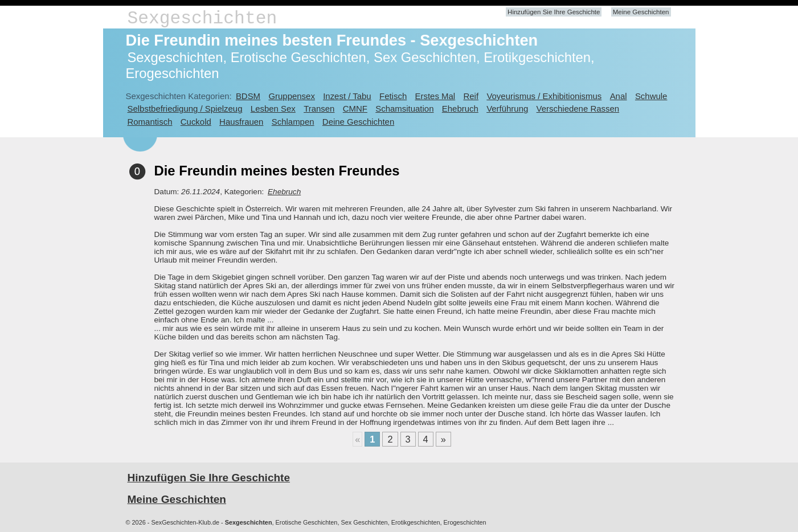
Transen (319, 109)
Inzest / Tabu (347, 96)
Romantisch (150, 122)
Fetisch (393, 96)
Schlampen (293, 122)
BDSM (248, 96)
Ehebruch (460, 109)
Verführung (507, 109)
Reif (471, 96)
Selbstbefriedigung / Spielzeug (185, 109)
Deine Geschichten (358, 122)
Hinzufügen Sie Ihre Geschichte (554, 12)
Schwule (651, 96)
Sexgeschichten (202, 19)
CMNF (355, 109)
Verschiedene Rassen (578, 109)
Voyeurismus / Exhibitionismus (544, 96)
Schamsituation (404, 109)
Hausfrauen (241, 122)
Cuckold (196, 122)
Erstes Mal (435, 96)
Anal (619, 96)
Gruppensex (291, 96)
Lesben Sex (273, 109)
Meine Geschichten (641, 12)
